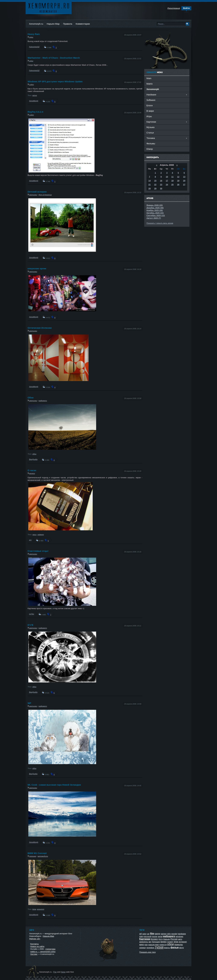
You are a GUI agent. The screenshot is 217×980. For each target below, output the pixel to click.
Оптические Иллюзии (40, 328)
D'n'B (30, 625)
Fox (55, 972)
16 (161, 181)
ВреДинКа (33, 459)
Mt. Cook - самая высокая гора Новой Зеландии (54, 785)
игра (176, 942)
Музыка (150, 127)
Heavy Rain (34, 34)
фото (182, 948)
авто (180, 939)
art (141, 934)
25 (172, 185)
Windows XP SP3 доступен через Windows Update (55, 81)
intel (141, 936)
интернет (183, 942)
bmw (34, 909)
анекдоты (144, 942)
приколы (179, 945)
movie (155, 936)
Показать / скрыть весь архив (160, 223)
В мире (150, 111)
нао (146, 945)
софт (31, 84)
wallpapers (43, 401)
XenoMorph (34, 101)
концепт (41, 909)
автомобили (43, 856)
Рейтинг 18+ (35, 939)
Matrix (150, 84)
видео (164, 942)
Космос (154, 939)
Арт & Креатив (45, 195)
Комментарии (83, 24)
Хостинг (34, 954)
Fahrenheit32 (34, 47)
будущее (156, 942)
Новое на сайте (37, 946)
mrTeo (32, 614)
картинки (33, 195)
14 (149, 181)
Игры (149, 116)
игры (31, 37)
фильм (175, 947)
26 (178, 185)
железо (32, 473)
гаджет (41, 534)
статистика (50, 949)
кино (142, 945)
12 (178, 177)
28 (149, 188)
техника (33, 856)
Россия (174, 939)
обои (34, 454)
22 (155, 185)
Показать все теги (148, 952)
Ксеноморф (49, 7)
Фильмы (151, 143)
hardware (182, 934)
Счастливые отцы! (38, 551)
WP (29, 703)
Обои (31, 398)
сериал (143, 948)
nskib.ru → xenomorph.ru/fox (43, 952)
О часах (32, 470)
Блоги (150, 105)
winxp (35, 95)
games (164, 934)
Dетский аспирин (37, 192)
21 (149, 185)
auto (144, 934)
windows (179, 936)
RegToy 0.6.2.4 (35, 112)
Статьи (150, 133)
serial (160, 936)
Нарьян (167, 939)
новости (163, 945)
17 (167, 181)
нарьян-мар (154, 945)
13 (184, 177)
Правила (68, 24)
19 (178, 181)
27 (184, 185)
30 (161, 188)
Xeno (63, 972)
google (174, 934)
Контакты (35, 944)
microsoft (147, 936)
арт (150, 942)
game (157, 934)
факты (167, 948)
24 (167, 185)
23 (161, 185)
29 (155, 188)
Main (149, 78)
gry (30, 540)
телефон (150, 948)
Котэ (161, 939)
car (148, 934)
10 (167, 177)
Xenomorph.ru (36, 24)
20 (184, 181)
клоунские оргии (37, 268)
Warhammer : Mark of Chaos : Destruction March (54, 58)
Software (151, 100)
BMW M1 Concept (37, 853)
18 (172, 181)
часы (34, 534)
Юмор (150, 149)
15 (155, 181)
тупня (159, 947)
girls (169, 934)
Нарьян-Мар (53, 24)
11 (172, 177)
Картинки (145, 939)
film (152, 934)
